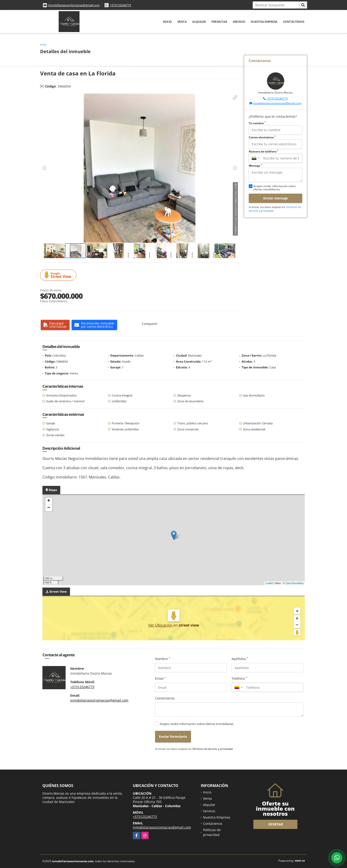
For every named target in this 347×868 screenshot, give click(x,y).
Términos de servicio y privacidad (212, 749)
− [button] (49, 508)
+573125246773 (120, 5)
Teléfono (239, 678)
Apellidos (240, 659)
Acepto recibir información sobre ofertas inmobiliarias (197, 724)
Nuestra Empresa (264, 22)
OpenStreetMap (295, 583)
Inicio (167, 22)
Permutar (219, 22)
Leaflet (269, 583)
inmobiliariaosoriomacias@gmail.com (74, 5)
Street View (59, 275)
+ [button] (49, 501)
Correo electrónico (262, 137)
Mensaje (255, 166)
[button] (235, 98)
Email (161, 678)
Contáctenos (294, 22)
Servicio (239, 22)
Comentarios (165, 698)
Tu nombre (257, 123)
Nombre (163, 659)
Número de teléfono (264, 151)
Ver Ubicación (161, 625)
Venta (182, 22)
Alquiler (199, 22)
